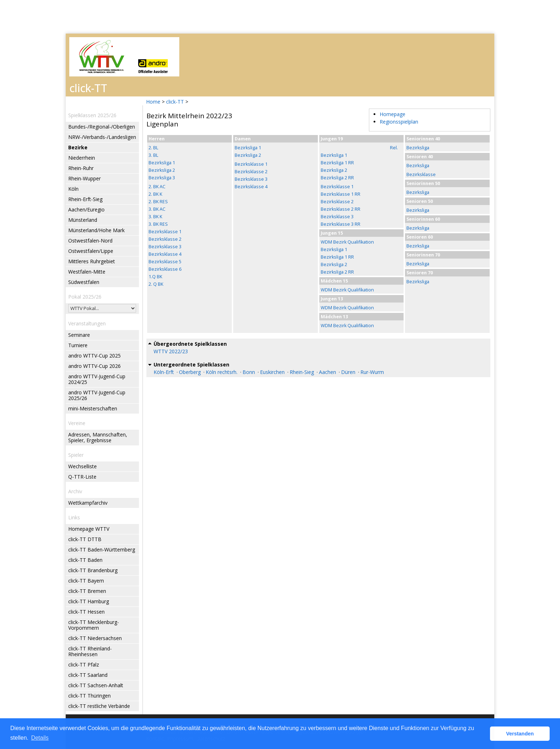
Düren (348, 372)
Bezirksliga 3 (162, 178)
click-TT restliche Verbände (99, 706)
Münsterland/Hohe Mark (96, 230)
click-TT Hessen (86, 612)
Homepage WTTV (89, 529)
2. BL (153, 148)
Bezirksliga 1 (162, 163)
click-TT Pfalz (84, 665)
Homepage (392, 114)
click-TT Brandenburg (93, 570)
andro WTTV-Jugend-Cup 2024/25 (97, 379)
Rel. (394, 148)
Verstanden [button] (520, 734)
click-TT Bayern (86, 581)
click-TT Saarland (88, 675)
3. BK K (155, 217)
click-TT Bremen (87, 591)
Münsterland (83, 220)
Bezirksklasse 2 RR (341, 209)
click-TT (175, 102)
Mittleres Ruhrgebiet (92, 261)
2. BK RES (158, 202)
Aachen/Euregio (86, 209)
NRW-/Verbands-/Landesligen (102, 137)
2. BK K (155, 194)
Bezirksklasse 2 (165, 239)
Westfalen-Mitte (87, 272)
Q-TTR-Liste (82, 477)
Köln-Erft (164, 372)
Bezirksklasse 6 (165, 269)
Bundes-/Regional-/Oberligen (102, 127)
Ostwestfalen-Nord (90, 241)
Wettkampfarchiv (88, 503)
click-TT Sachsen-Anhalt (96, 685)
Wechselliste (82, 466)
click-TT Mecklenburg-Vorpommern (94, 625)
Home (153, 102)
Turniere (78, 345)
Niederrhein (82, 158)
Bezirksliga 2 (162, 170)
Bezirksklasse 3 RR (341, 224)
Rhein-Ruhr (81, 168)
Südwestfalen (84, 282)
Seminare (79, 335)
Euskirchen (272, 372)
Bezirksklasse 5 (165, 262)
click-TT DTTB (85, 539)
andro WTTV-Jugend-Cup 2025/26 (97, 395)
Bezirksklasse (421, 174)
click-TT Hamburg (89, 601)
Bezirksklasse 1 (165, 232)
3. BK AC (157, 209)
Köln (73, 189)
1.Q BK (155, 277)
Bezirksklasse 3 (165, 247)
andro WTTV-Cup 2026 (94, 366)
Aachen (327, 372)
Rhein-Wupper (84, 178)
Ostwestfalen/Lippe (91, 251)
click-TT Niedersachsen (95, 638)
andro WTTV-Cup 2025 (94, 356)
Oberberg (190, 372)
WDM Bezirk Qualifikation (347, 242)
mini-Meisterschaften (93, 408)
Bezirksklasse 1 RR (341, 194)
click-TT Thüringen (89, 696)
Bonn (249, 372)
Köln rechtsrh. (222, 372)
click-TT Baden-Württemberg (102, 550)
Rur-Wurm (372, 372)
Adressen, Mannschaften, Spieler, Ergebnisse (98, 437)
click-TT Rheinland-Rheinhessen (90, 651)
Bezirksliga (418, 148)
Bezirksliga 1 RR (337, 163)
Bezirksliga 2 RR (337, 178)
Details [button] (40, 738)
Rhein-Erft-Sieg (85, 199)
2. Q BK (156, 284)
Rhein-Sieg (302, 372)
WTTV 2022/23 (171, 351)
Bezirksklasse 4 (165, 254)
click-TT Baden (85, 560)
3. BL (153, 155)
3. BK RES (158, 224)
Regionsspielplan (399, 122)
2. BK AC (157, 187)
